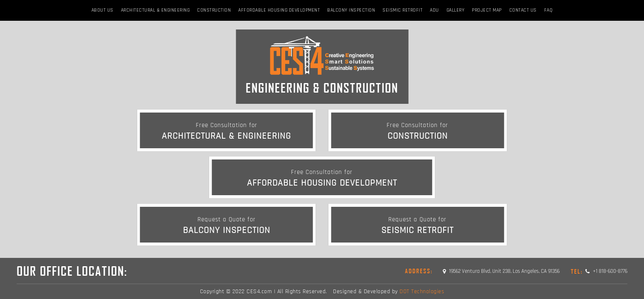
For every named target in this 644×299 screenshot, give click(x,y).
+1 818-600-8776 (599, 271)
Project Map (487, 10)
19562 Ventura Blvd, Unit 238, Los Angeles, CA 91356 (501, 271)
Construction (214, 10)
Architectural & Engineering (155, 10)
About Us (102, 10)
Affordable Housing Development (279, 10)
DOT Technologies (422, 292)
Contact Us (523, 10)
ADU (434, 10)
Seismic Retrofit (402, 10)
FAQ (549, 10)
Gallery (456, 10)
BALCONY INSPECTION (351, 10)
